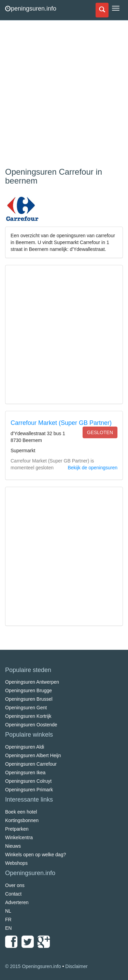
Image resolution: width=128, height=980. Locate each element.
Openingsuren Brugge (29, 690)
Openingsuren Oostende (31, 725)
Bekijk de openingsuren (93, 468)
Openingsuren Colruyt (28, 781)
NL (8, 911)
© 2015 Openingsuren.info (33, 966)
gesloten (100, 432)
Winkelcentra (19, 837)
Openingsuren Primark (29, 790)
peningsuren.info (31, 9)
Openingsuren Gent (26, 708)
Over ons (15, 885)
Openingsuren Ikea (25, 773)
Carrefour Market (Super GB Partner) (61, 423)
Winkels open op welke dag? (35, 855)
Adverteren (17, 902)
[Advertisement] (64, 95)
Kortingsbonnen (22, 820)
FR (8, 919)
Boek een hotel (21, 812)
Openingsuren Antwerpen (32, 682)
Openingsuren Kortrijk (28, 716)
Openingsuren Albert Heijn (33, 755)
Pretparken (17, 829)
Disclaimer (76, 966)
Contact (13, 894)
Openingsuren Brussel (29, 699)
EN (8, 928)
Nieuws (13, 846)
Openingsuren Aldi (25, 747)
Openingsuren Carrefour (31, 764)
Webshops (16, 863)
